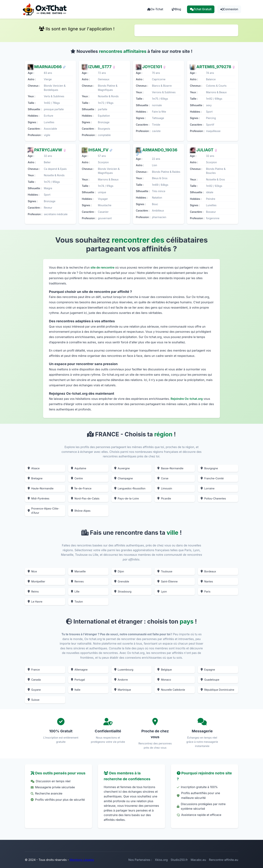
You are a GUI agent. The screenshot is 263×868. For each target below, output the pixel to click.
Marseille (78, 571)
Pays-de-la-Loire (127, 498)
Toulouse (165, 571)
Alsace (34, 468)
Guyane (34, 690)
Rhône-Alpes (81, 511)
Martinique (123, 690)
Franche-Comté (212, 478)
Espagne (208, 670)
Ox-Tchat (155, 9)
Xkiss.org (161, 860)
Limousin (165, 488)
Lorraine (208, 488)
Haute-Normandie (41, 488)
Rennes (77, 581)
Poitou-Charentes (213, 498)
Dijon (119, 571)
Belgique (165, 670)
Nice (32, 571)
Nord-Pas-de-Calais (85, 498)
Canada (34, 680)
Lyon (162, 591)
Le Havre (35, 602)
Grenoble (122, 581)
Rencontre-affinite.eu (224, 860)
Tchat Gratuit (201, 9)
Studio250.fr (179, 860)
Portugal (78, 680)
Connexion (229, 9)
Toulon (77, 602)
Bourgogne (209, 468)
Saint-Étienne (167, 581)
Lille (75, 591)
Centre (77, 478)
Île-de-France (81, 488)
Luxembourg (124, 670)
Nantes (207, 581)
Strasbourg (123, 591)
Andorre (121, 680)
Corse (163, 478)
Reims (33, 591)
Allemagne (79, 670)
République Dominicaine (217, 690)
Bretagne (35, 478)
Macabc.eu (198, 860)
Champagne (124, 478)
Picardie (164, 498)
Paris (206, 591)
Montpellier (36, 581)
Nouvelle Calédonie (171, 690)
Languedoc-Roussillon (130, 488)
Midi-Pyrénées (39, 498)
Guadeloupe (210, 680)
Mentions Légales (82, 860)
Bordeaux (208, 571)
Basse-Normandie (170, 468)
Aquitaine (79, 468)
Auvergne (122, 468)
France (34, 670)
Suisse (34, 700)
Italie (76, 690)
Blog (176, 9)
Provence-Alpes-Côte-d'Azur (44, 511)
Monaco (164, 680)
